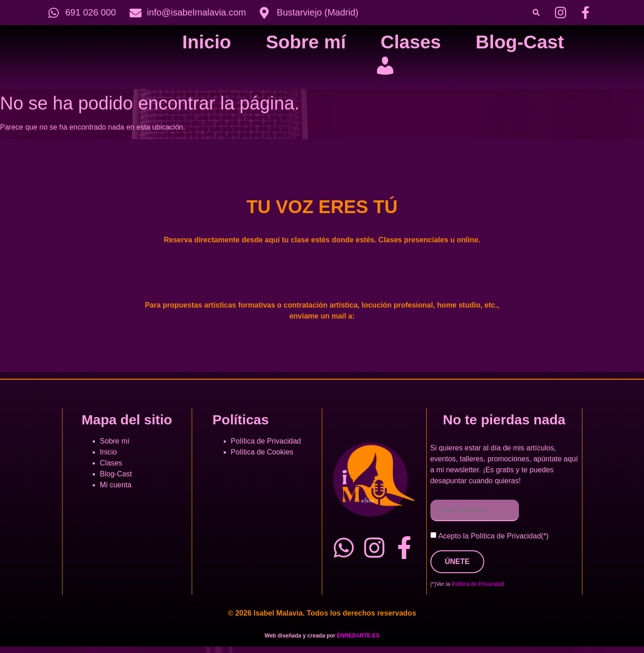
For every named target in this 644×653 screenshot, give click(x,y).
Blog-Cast (520, 42)
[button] (537, 13)
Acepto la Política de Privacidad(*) (493, 536)
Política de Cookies (262, 452)
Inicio (207, 42)
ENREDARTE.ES (358, 636)
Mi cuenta (116, 485)
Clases (411, 42)
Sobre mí (306, 42)
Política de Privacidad (266, 441)
